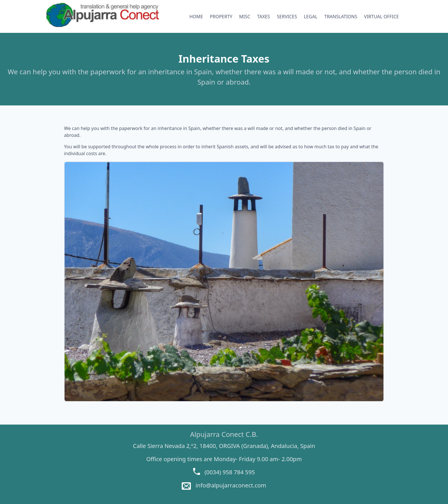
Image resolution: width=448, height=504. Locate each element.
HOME (196, 17)
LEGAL (311, 17)
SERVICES (287, 17)
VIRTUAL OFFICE (381, 17)
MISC (245, 17)
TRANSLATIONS (341, 17)
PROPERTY (221, 17)
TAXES (264, 17)
